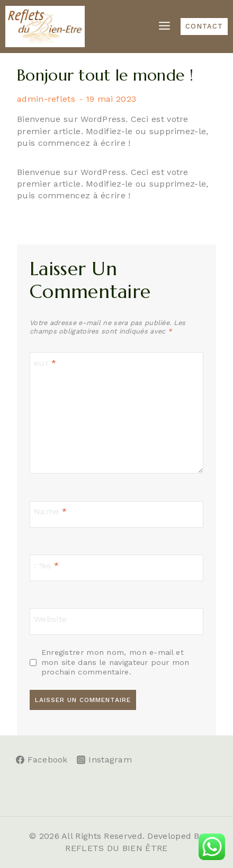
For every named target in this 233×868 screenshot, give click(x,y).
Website (50, 619)
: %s (46, 565)
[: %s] (116, 568)
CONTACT (204, 26)
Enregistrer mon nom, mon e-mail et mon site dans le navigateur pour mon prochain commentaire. (115, 662)
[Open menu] (164, 26)
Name (50, 511)
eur (45, 363)
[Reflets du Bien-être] (45, 27)
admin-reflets (46, 99)
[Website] (116, 621)
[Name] (116, 514)
